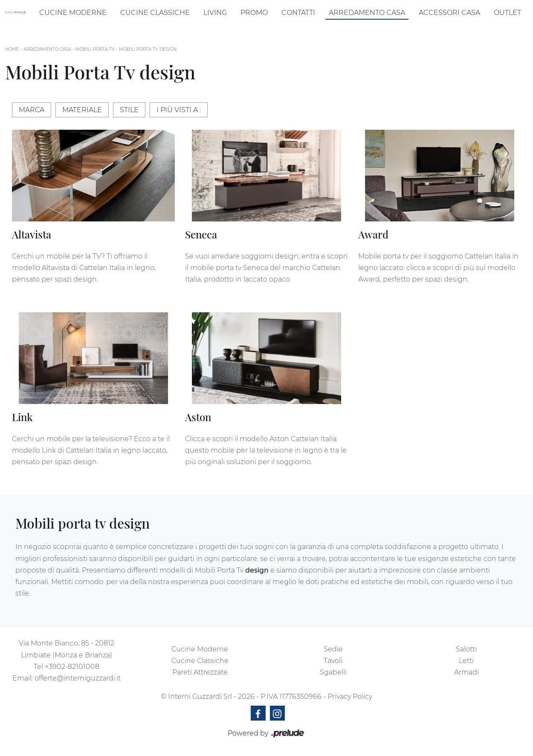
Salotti (466, 649)
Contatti (298, 13)
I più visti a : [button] (179, 110)
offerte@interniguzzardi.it (78, 678)
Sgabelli (333, 672)
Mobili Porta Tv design (148, 49)
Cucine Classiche (155, 13)
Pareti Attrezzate (200, 672)
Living (215, 13)
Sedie (333, 649)
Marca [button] (32, 110)
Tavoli (333, 661)
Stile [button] (129, 110)
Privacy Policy (350, 696)
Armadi (466, 672)
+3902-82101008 (72, 667)
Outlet (507, 13)
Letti (466, 661)
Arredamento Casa (367, 13)
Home (12, 49)
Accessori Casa (449, 13)
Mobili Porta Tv (95, 49)
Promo (254, 13)
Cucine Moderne (73, 13)
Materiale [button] (82, 110)
